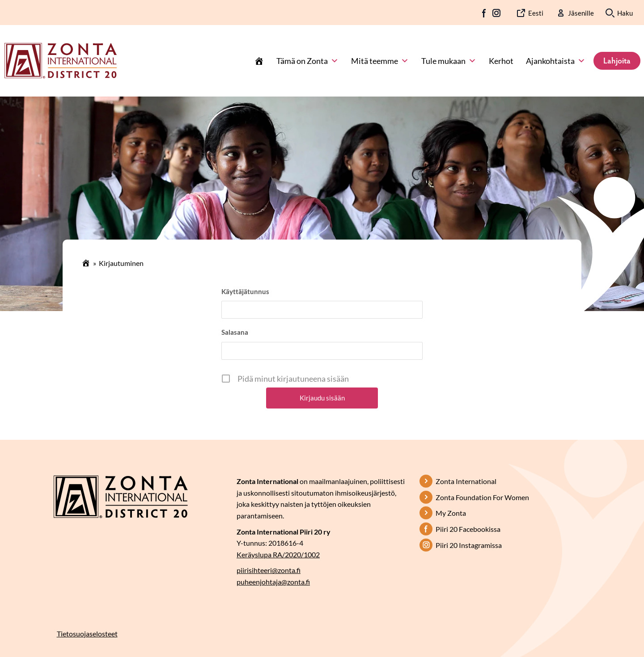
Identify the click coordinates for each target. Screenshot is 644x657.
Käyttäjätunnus (245, 291)
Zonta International (466, 481)
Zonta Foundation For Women (482, 497)
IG (496, 13)
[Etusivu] (259, 61)
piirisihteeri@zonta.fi (269, 570)
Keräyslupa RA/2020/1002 (278, 554)
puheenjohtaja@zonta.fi (273, 582)
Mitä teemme (380, 61)
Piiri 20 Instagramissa (469, 545)
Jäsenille (581, 13)
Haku (625, 13)
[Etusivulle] (61, 60)
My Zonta (451, 513)
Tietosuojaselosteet (87, 634)
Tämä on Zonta (307, 61)
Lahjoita (617, 60)
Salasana (235, 332)
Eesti (536, 13)
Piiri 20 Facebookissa (468, 529)
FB (484, 13)
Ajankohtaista (556, 61)
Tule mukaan (449, 61)
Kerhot (501, 61)
